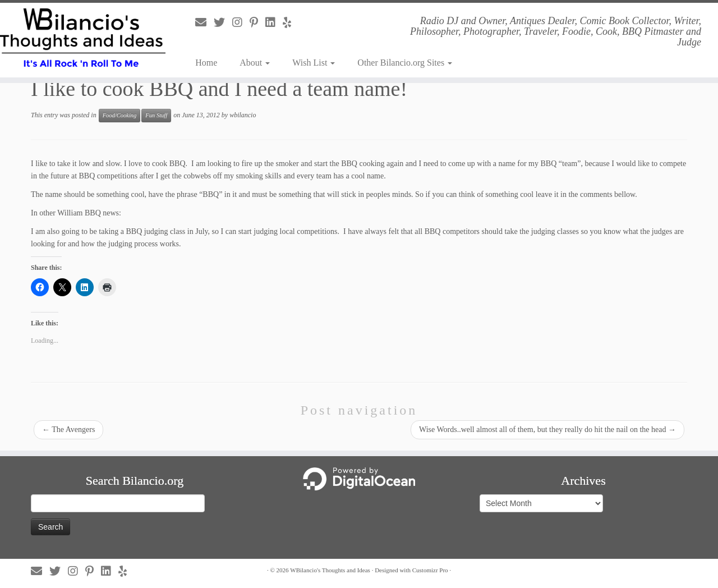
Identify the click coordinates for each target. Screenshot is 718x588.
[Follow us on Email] (204, 22)
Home (206, 63)
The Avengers (68, 429)
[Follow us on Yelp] (291, 22)
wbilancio (243, 115)
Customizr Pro (430, 570)
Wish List (314, 63)
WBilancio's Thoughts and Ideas (330, 570)
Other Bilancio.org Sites (405, 63)
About (255, 63)
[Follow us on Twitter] (223, 22)
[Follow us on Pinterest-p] (257, 22)
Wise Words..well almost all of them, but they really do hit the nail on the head (547, 429)
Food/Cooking (120, 115)
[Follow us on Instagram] (241, 22)
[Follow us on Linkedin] (274, 22)
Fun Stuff (156, 115)
